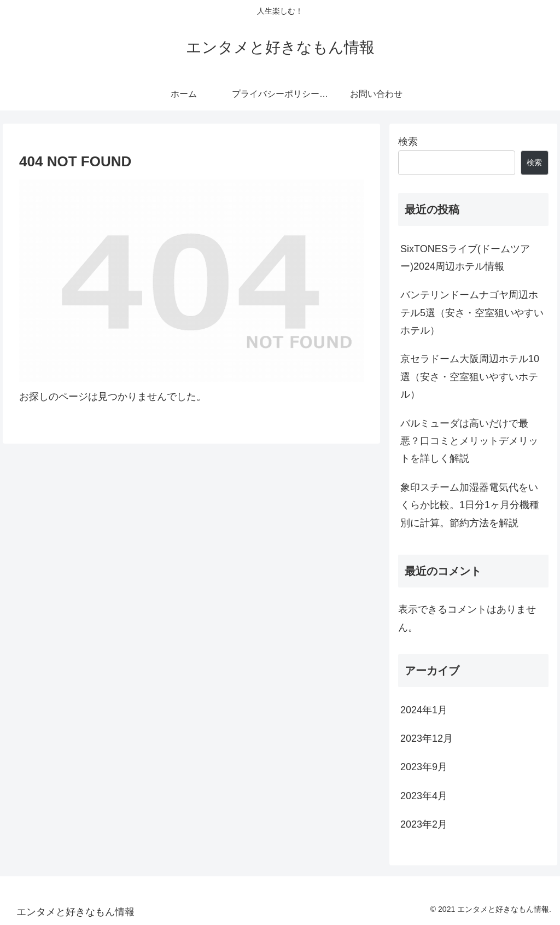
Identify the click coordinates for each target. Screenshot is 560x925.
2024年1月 (424, 710)
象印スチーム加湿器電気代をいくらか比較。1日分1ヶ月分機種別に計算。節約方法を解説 (470, 505)
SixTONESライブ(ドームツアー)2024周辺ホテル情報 (465, 258)
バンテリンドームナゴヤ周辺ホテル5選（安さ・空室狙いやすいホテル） (472, 313)
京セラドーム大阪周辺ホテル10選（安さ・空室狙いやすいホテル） (470, 377)
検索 (408, 142)
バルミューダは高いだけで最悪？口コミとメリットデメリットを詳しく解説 (469, 441)
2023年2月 (424, 824)
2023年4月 (424, 796)
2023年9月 (424, 767)
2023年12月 (427, 738)
